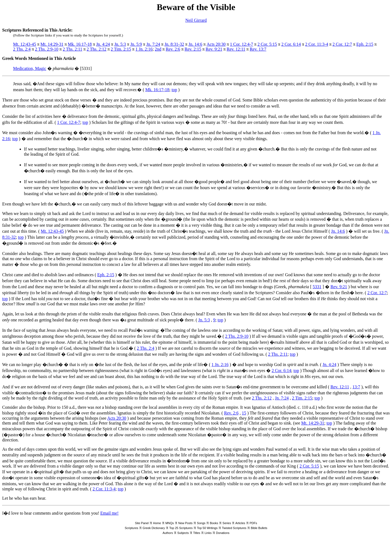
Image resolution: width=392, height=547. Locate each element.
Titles (197, 533)
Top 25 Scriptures (181, 528)
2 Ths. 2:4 (22, 49)
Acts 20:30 (216, 44)
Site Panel (142, 523)
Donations (223, 533)
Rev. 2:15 (193, 49)
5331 (317, 287)
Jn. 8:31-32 (174, 44)
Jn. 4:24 (103, 44)
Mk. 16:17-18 (80, 44)
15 (244, 413)
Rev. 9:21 (214, 49)
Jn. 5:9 (136, 44)
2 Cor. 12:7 (342, 44)
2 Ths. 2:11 (72, 49)
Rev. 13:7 (258, 49)
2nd (158, 49)
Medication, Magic (30, 68)
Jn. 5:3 (120, 44)
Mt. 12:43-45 (24, 44)
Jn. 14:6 (195, 44)
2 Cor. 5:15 (267, 44)
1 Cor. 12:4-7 (242, 44)
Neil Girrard (196, 20)
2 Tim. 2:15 (121, 49)
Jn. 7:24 (153, 44)
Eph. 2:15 (365, 44)
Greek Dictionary (154, 528)
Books (214, 523)
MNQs (169, 523)
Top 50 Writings (207, 528)
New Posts (186, 523)
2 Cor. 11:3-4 (317, 44)
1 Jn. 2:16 (144, 49)
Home (157, 523)
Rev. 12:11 (236, 49)
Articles (240, 523)
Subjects (183, 533)
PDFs (253, 523)
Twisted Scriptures (234, 528)
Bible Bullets (259, 528)
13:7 (356, 387)
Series (227, 523)
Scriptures (131, 528)
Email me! (109, 513)
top (174, 90)
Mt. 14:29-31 (52, 44)
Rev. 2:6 (173, 49)
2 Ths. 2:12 (96, 49)
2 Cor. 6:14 (291, 44)
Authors (168, 533)
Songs (201, 523)
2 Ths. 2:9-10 (47, 49)
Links (208, 533)
